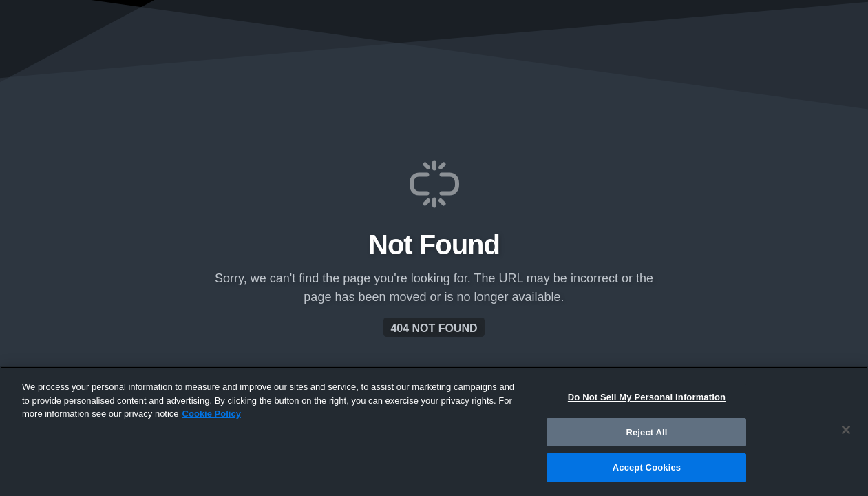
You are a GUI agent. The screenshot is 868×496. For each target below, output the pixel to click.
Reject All (646, 432)
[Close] (846, 430)
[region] (434, 431)
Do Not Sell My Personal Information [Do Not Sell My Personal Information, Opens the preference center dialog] (647, 397)
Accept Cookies (647, 467)
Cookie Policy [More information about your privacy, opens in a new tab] (212, 414)
